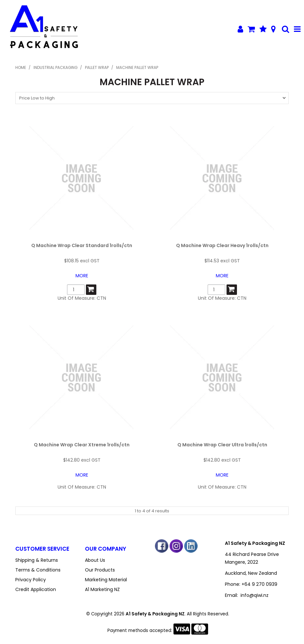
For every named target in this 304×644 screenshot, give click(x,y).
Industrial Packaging (55, 68)
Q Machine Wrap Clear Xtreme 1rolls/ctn (82, 445)
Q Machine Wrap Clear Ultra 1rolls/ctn (222, 445)
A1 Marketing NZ (102, 589)
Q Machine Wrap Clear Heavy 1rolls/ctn (222, 245)
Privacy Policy (31, 580)
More (82, 276)
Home (21, 68)
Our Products (100, 570)
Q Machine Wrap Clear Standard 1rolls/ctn (82, 245)
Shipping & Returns (37, 560)
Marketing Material (106, 580)
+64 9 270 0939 (259, 584)
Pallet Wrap (97, 68)
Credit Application (36, 589)
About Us (95, 560)
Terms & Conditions (38, 570)
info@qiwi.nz (255, 595)
